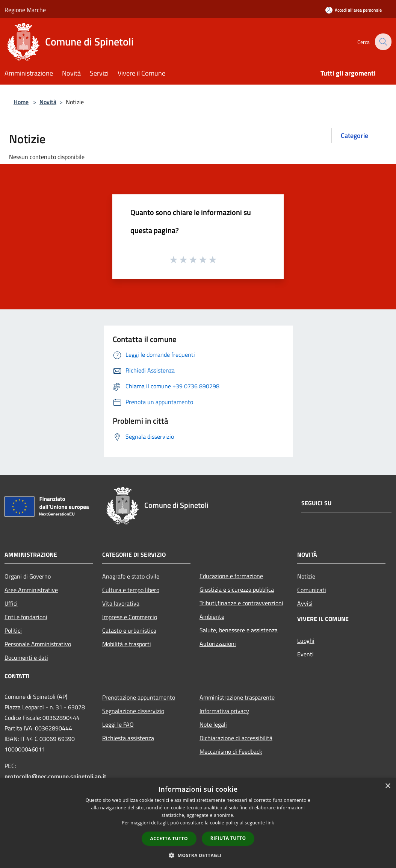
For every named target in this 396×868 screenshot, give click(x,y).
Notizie (306, 576)
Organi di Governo (28, 576)
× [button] (388, 786)
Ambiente (212, 617)
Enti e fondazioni (26, 617)
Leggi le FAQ (118, 724)
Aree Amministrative (31, 590)
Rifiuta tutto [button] (228, 838)
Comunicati (312, 590)
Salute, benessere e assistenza (239, 630)
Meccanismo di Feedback (231, 751)
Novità (48, 102)
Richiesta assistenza (128, 738)
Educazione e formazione (231, 576)
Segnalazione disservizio (133, 711)
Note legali (213, 724)
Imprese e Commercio (130, 617)
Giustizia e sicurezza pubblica (237, 589)
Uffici (11, 603)
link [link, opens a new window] (270, 823)
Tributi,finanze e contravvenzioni (241, 603)
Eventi (305, 654)
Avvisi (305, 603)
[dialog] (198, 823)
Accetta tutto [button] (169, 838)
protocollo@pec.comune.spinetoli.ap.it (55, 776)
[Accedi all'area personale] (354, 10)
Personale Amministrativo (38, 644)
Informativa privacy (224, 711)
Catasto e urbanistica (129, 630)
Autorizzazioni (218, 644)
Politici (13, 630)
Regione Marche (25, 10)
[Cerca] (382, 42)
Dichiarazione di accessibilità (236, 738)
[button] (198, 855)
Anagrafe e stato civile (131, 576)
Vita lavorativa (121, 603)
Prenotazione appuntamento (139, 697)
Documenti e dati (26, 657)
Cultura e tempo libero (131, 590)
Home (21, 102)
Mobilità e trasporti (127, 644)
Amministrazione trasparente (237, 697)
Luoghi (306, 641)
